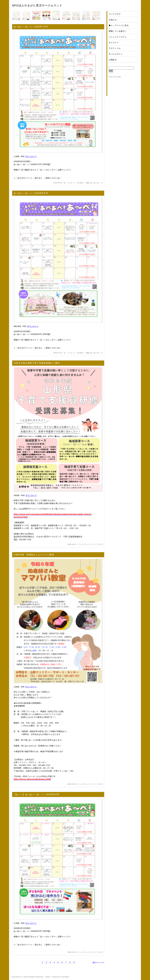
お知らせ (113, 20)
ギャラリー (114, 43)
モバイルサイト (116, 54)
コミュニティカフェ (118, 37)
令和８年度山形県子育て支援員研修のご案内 (37, 363)
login (48, 977)
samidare (65, 977)
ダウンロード (31, 156)
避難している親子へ (118, 31)
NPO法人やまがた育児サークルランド (37, 5)
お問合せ (113, 60)
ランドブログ (97, 544)
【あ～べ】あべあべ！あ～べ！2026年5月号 (37, 794)
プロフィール (115, 48)
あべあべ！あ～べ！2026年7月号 (31, 27)
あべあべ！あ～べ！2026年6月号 (31, 193)
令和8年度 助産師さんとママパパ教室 (34, 555)
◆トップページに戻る (119, 25)
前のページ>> (98, 962)
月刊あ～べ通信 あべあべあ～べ (90, 183)
